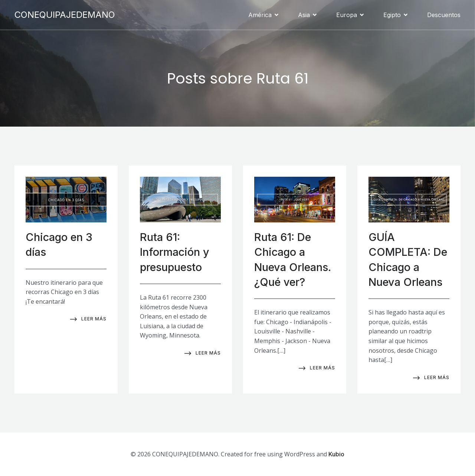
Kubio (336, 454)
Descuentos (444, 15)
